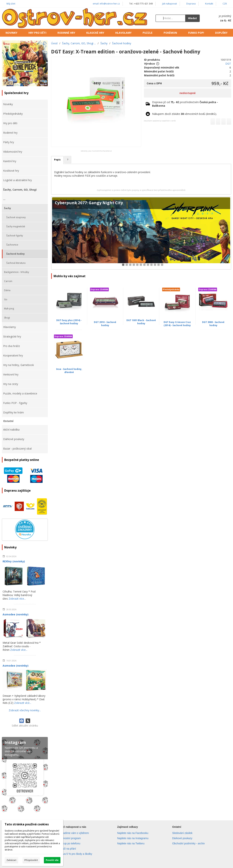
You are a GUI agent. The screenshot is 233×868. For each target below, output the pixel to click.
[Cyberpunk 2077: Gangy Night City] (141, 233)
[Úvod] (75, 18)
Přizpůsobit (31, 860)
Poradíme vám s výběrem (74, 833)
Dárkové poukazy (182, 838)
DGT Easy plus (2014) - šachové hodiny (69, 322)
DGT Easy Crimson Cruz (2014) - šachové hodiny (177, 324)
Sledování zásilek (182, 833)
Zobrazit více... (17, 599)
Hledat (192, 18)
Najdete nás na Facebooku (133, 833)
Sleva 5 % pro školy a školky (76, 854)
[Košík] (219, 18)
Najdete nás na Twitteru (131, 843)
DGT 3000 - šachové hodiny (213, 324)
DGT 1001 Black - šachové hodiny (141, 322)
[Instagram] (25, 775)
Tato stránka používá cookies (27, 824)
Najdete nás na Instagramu (133, 838)
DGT (228, 64)
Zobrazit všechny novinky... (25, 710)
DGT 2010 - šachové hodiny (105, 324)
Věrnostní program (70, 838)
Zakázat (11, 860)
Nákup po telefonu (70, 843)
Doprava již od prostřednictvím (185, 104)
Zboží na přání (68, 849)
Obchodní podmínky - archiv (188, 843)
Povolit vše (52, 860)
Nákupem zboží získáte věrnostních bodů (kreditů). (184, 114)
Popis (57, 160)
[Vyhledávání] (170, 18)
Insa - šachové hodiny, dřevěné (69, 371)
